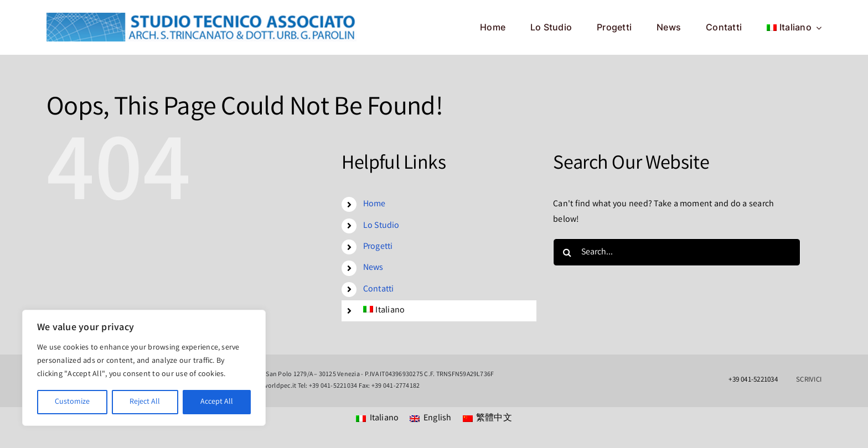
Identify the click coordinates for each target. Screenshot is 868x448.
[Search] (567, 252)
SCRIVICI (809, 380)
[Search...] (677, 252)
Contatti (379, 290)
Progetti (378, 247)
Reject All (145, 402)
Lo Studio (381, 226)
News (373, 268)
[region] (144, 368)
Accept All (217, 402)
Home (374, 204)
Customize (72, 402)
